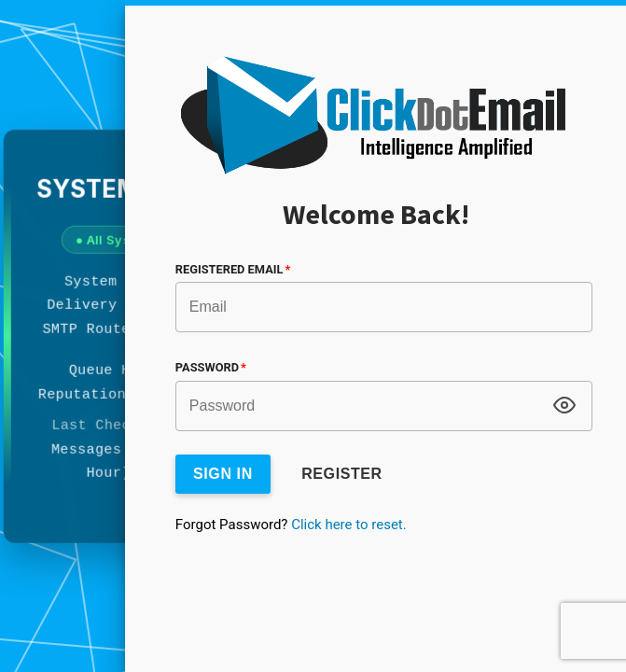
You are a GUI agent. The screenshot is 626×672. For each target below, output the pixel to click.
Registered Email (233, 269)
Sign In (223, 474)
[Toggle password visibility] (564, 405)
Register (342, 474)
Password (211, 367)
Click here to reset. (349, 525)
